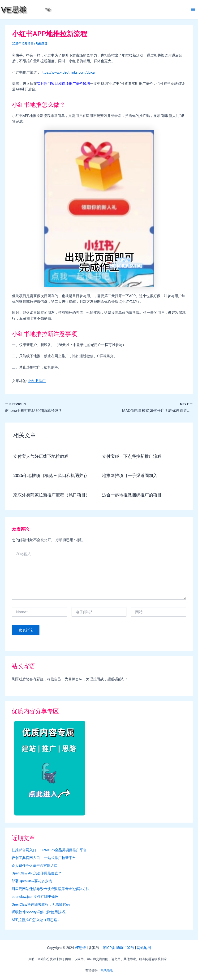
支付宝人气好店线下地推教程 (41, 456)
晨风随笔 (107, 970)
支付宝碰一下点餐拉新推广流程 (132, 456)
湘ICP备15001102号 (118, 948)
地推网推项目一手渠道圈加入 (130, 475)
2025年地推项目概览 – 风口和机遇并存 (50, 475)
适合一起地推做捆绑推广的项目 (132, 495)
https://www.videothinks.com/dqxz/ (68, 72)
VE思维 (80, 948)
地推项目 (42, 44)
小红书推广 (37, 381)
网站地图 (144, 948)
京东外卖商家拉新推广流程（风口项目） (52, 495)
